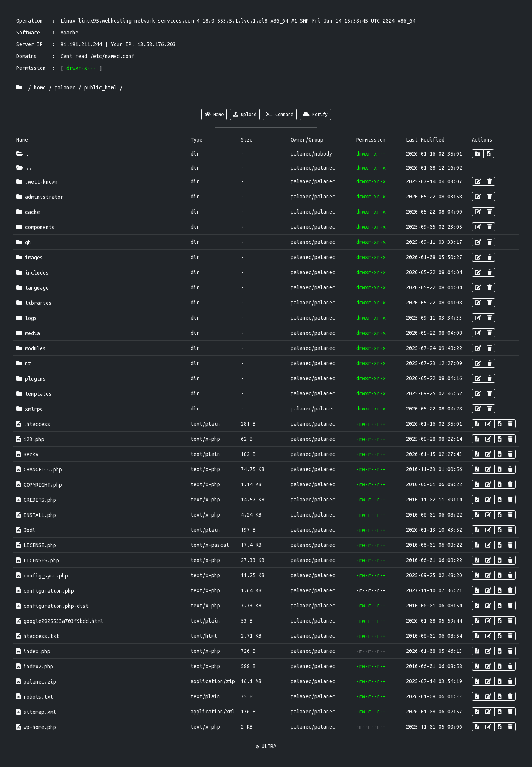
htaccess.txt (38, 636)
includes (33, 273)
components (35, 227)
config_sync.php (42, 576)
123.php (30, 439)
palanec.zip (36, 682)
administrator (40, 197)
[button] (478, 154)
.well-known (37, 182)
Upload (245, 114)
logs (27, 318)
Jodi (26, 530)
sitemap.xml (36, 712)
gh (24, 242)
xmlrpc (30, 409)
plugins (31, 379)
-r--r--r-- (371, 590)
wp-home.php (36, 727)
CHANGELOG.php (39, 470)
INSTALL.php (36, 515)
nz (24, 364)
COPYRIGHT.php (39, 485)
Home (214, 114)
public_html (100, 88)
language (33, 288)
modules (31, 348)
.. (24, 168)
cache (28, 212)
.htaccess (33, 424)
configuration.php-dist (52, 606)
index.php (33, 651)
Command (280, 114)
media (28, 333)
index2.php (35, 667)
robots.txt (35, 697)
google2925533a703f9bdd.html (60, 621)
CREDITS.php (36, 500)
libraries (34, 303)
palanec (65, 88)
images (30, 258)
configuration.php (45, 591)
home (40, 88)
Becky (27, 454)
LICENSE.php (36, 545)
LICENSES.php (38, 560)
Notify (315, 114)
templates (34, 394)
